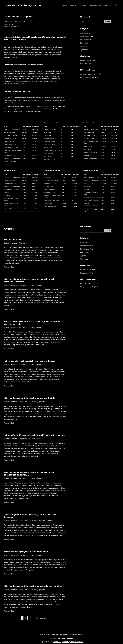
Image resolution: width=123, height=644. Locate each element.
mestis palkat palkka (50, 129)
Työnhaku (84, 50)
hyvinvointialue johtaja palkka (92, 197)
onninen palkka (48, 147)
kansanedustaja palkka (90, 158)
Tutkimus (22, 21)
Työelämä (82, 5)
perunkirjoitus (68, 638)
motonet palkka (48, 153)
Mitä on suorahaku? (13, 240)
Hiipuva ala (84, 64)
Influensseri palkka (49, 141)
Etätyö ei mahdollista (11, 27)
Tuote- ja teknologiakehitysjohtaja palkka (91, 205)
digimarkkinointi (76, 642)
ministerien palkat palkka (11, 135)
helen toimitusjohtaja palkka (12, 129)
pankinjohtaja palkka (10, 144)
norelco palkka (48, 135)
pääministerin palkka (10, 138)
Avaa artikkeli (9, 267)
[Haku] (115, 5)
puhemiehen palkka (10, 141)
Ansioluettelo (85, 33)
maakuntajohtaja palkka (90, 152)
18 (37, 618)
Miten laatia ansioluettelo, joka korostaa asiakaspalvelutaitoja (33, 586)
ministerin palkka (88, 146)
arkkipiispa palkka (89, 155)
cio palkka (7, 195)
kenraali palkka (88, 149)
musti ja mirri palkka (49, 144)
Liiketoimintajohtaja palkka (12, 147)
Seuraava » (44, 618)
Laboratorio (8, 21)
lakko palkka (47, 156)
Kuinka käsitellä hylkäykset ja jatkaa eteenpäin (26, 552)
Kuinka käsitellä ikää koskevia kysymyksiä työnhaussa (29, 361)
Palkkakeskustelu (87, 40)
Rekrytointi (84, 43)
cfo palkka (7, 192)
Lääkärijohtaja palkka (50, 206)
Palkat (72, 5)
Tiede (15, 21)
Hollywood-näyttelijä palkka (52, 150)
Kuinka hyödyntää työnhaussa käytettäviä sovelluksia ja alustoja (35, 435)
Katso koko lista (10, 161)
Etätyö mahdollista (87, 77)
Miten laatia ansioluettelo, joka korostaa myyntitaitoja (29, 398)
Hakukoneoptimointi (61, 642)
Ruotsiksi (109, 5)
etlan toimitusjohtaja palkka (12, 158)
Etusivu (65, 5)
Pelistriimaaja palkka (10, 155)
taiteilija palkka (48, 132)
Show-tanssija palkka (50, 138)
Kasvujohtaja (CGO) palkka (91, 200)
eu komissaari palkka (10, 132)
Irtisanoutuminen (96, 5)
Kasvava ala (8, 24)
